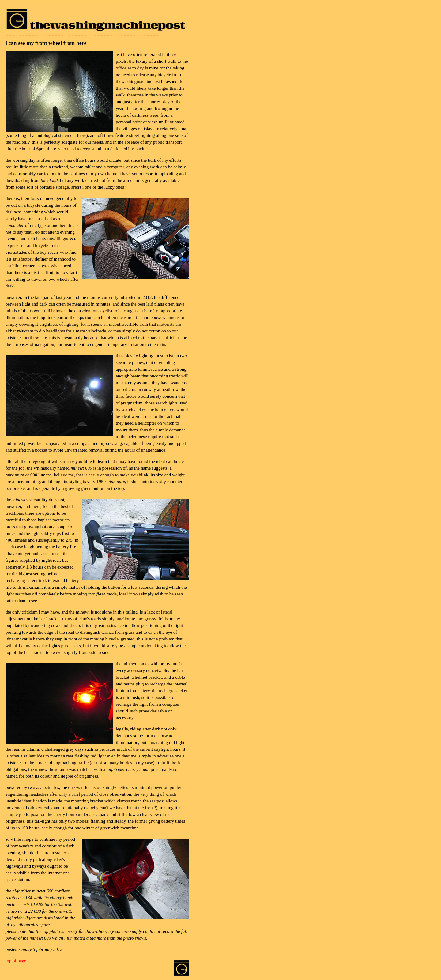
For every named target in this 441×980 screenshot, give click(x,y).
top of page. (16, 961)
